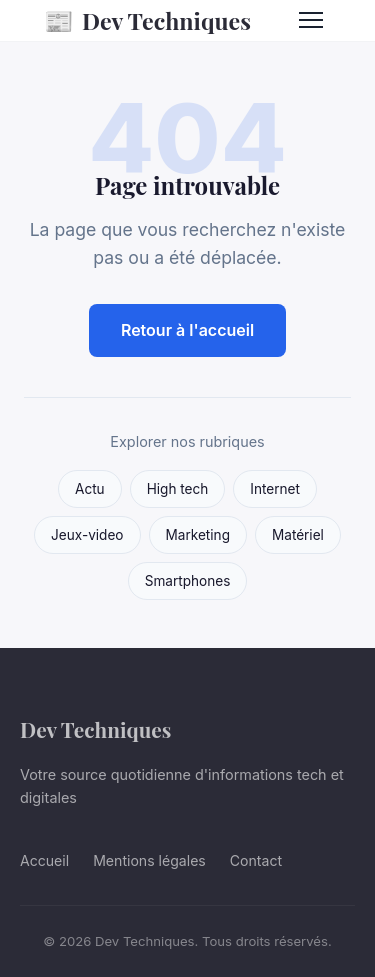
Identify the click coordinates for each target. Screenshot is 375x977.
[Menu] (311, 20)
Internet (275, 489)
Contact (256, 860)
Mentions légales (149, 860)
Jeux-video (87, 535)
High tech (178, 489)
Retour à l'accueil (187, 330)
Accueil (44, 860)
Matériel (298, 535)
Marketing (198, 535)
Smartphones (188, 581)
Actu (90, 489)
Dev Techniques (147, 20)
